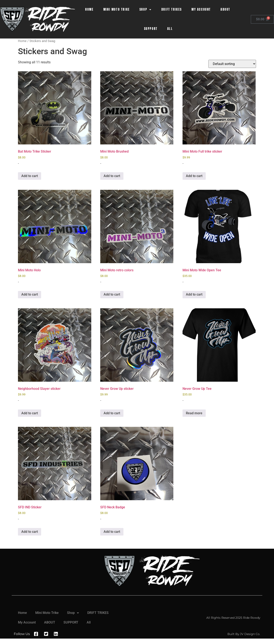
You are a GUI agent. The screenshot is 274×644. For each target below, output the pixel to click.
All (170, 29)
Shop (146, 10)
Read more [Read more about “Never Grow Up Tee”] (194, 413)
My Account (201, 10)
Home (89, 10)
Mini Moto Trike (117, 10)
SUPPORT (151, 29)
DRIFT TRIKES (172, 10)
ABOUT (225, 10)
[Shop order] (232, 64)
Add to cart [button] (30, 176)
